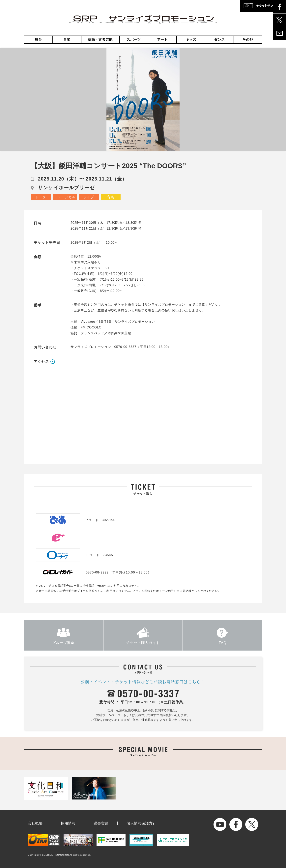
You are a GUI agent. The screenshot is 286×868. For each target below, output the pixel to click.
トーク (41, 197)
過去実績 (101, 823)
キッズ (191, 40)
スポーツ (134, 40)
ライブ (89, 197)
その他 (248, 40)
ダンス (219, 40)
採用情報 (68, 823)
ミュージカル (65, 197)
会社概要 (35, 823)
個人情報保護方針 (141, 823)
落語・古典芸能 (100, 40)
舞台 (38, 40)
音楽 (67, 40)
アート (162, 40)
